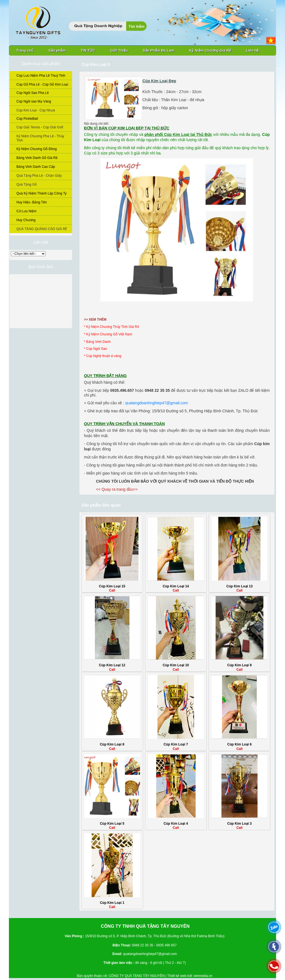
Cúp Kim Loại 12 (112, 665)
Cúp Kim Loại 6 (240, 744)
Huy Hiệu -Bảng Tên (32, 202)
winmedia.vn (203, 976)
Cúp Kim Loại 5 (112, 824)
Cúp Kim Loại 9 (240, 665)
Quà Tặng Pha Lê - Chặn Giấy (39, 176)
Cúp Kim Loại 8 (112, 744)
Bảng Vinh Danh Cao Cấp (36, 167)
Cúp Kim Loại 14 (176, 586)
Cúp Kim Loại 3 (240, 824)
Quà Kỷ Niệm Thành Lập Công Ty (41, 193)
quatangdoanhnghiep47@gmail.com (157, 403)
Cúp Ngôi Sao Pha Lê (33, 93)
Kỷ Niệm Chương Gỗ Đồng (37, 149)
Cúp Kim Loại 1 (112, 903)
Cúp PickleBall (27, 119)
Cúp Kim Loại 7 (176, 744)
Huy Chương (26, 220)
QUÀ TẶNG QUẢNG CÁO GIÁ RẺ (42, 229)
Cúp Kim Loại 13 (239, 586)
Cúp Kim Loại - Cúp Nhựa (36, 110)
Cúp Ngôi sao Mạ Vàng (34, 101)
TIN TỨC (88, 50)
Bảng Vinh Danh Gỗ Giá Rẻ (37, 158)
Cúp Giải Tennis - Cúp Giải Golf (40, 127)
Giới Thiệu (119, 50)
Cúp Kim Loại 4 (176, 824)
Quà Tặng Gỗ (27, 184)
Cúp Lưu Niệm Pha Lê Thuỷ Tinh (41, 76)
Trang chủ (25, 50)
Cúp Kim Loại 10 (176, 665)
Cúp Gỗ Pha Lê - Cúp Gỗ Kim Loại (42, 84)
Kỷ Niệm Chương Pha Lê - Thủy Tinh (40, 138)
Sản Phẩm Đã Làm (159, 50)
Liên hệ (252, 50)
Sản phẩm (57, 50)
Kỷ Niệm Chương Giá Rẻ (210, 50)
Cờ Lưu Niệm (26, 211)
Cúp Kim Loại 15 (112, 586)
